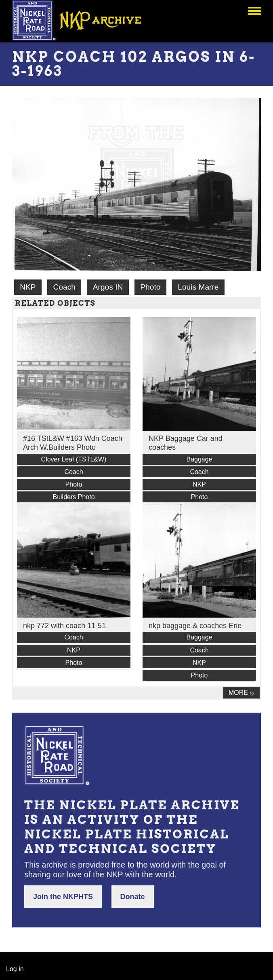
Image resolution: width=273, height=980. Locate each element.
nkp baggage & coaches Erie (195, 626)
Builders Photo (73, 497)
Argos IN (108, 287)
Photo (150, 287)
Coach (64, 287)
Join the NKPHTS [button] (63, 897)
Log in (15, 969)
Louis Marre (198, 287)
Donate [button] (133, 897)
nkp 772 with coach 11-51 (64, 626)
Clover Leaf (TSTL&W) (74, 459)
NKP (28, 287)
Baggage (199, 459)
